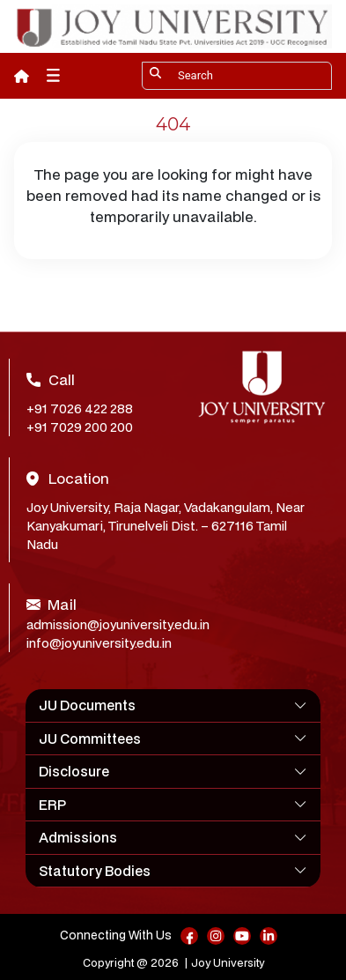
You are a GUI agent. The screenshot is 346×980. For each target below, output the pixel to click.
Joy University (228, 963)
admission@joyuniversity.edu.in (118, 624)
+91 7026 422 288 (80, 408)
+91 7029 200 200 (80, 427)
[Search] (237, 76)
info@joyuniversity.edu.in (99, 643)
